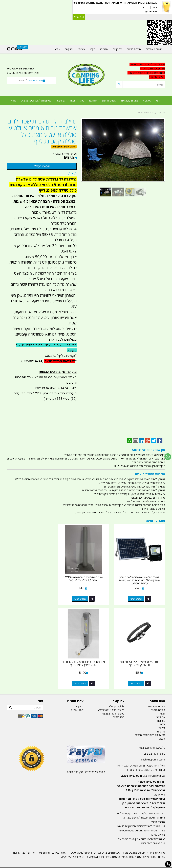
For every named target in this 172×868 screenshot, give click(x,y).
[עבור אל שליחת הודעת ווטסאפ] (168, 457)
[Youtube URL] (13, 49)
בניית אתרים (74, 866)
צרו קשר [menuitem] (60, 100)
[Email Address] (9, 49)
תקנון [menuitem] (72, 100)
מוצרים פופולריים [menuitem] (130, 100)
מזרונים (17, 849)
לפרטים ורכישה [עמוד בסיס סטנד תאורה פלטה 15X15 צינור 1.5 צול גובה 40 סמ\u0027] (83, 597)
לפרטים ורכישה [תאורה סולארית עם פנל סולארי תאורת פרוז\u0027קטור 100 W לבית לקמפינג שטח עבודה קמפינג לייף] (137, 597)
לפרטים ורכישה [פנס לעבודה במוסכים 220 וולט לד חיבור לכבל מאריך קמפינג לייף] (137, 680)
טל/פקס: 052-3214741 (152, 744)
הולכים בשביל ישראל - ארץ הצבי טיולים (86, 768)
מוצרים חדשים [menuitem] (109, 100)
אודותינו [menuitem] (93, 100)
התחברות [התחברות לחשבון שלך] (23, 47)
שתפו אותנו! (77, 706)
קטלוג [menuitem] (147, 100)
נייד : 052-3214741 (154, 750)
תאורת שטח (44, 849)
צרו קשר (79, 702)
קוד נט (81, 866)
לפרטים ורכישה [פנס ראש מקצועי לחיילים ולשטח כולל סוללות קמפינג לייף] (28, 597)
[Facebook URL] (21, 49)
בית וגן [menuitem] (82, 49)
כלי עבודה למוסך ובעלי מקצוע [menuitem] (36, 100)
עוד (14, 100)
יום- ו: (141, 791)
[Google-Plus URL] (17, 49)
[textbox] (140, 793)
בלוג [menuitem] (82, 100)
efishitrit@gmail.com (153, 756)
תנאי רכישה (119, 713)
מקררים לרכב (29, 849)
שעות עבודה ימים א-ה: (143, 772)
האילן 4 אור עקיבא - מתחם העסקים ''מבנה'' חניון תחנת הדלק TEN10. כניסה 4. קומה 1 (141, 764)
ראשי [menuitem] (159, 100)
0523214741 (110, 710)
